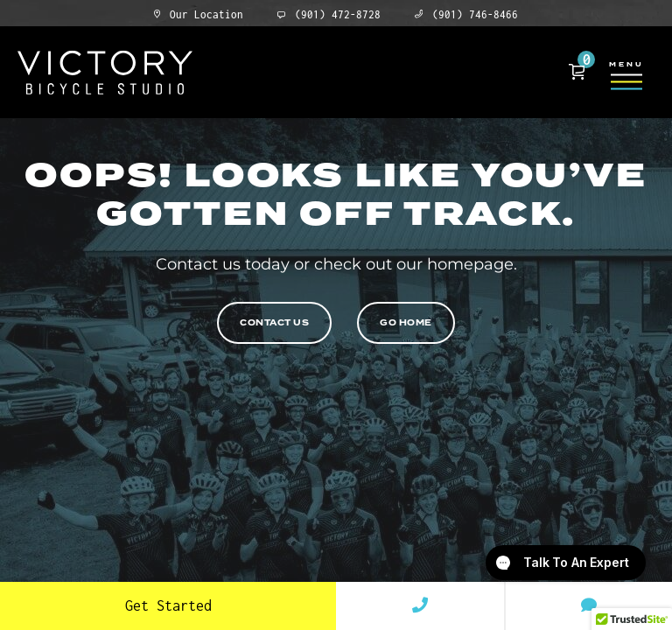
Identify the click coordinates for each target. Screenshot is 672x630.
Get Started (168, 605)
